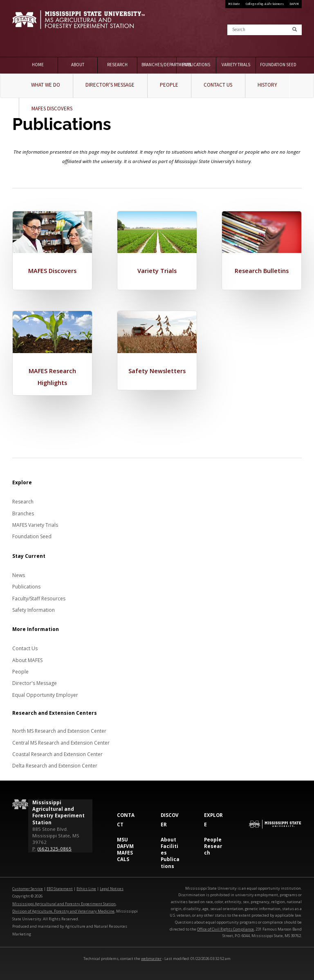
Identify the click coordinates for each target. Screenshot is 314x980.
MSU (122, 838)
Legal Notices (112, 887)
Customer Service (28, 887)
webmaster (151, 957)
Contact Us (218, 85)
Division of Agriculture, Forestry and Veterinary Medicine (63, 910)
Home (38, 65)
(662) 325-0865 (55, 847)
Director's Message (110, 85)
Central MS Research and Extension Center (61, 741)
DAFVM (294, 4)
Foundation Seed (278, 65)
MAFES (125, 851)
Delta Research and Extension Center (55, 764)
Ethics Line (86, 887)
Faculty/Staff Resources (39, 597)
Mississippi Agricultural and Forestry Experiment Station (64, 902)
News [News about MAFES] (19, 574)
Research (117, 65)
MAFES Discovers (52, 109)
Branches (23, 512)
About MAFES (27, 659)
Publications (196, 65)
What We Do (46, 85)
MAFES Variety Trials (35, 523)
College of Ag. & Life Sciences (265, 4)
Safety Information (34, 608)
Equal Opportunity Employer (45, 693)
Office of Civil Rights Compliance (225, 927)
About (78, 65)
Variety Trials (236, 65)
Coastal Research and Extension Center (57, 753)
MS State (234, 4)
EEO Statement (60, 887)
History (267, 85)
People (169, 85)
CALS (123, 858)
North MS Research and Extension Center (59, 730)
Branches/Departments (159, 65)
